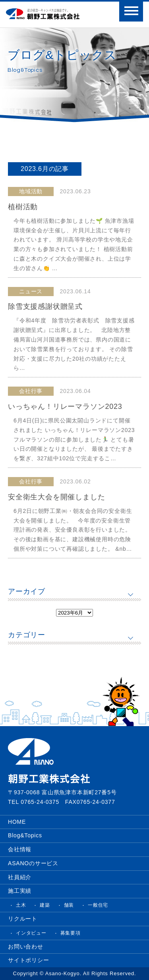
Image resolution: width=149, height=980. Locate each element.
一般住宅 (98, 905)
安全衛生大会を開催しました (56, 497)
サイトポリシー (29, 960)
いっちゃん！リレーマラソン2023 (65, 407)
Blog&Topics (25, 835)
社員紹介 (20, 877)
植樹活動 (23, 207)
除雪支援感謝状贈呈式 (45, 306)
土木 (21, 905)
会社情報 (20, 849)
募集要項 (71, 933)
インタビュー (31, 933)
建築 (45, 905)
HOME (17, 822)
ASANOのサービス (33, 863)
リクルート (23, 919)
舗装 (69, 905)
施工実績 (20, 891)
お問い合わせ (26, 947)
